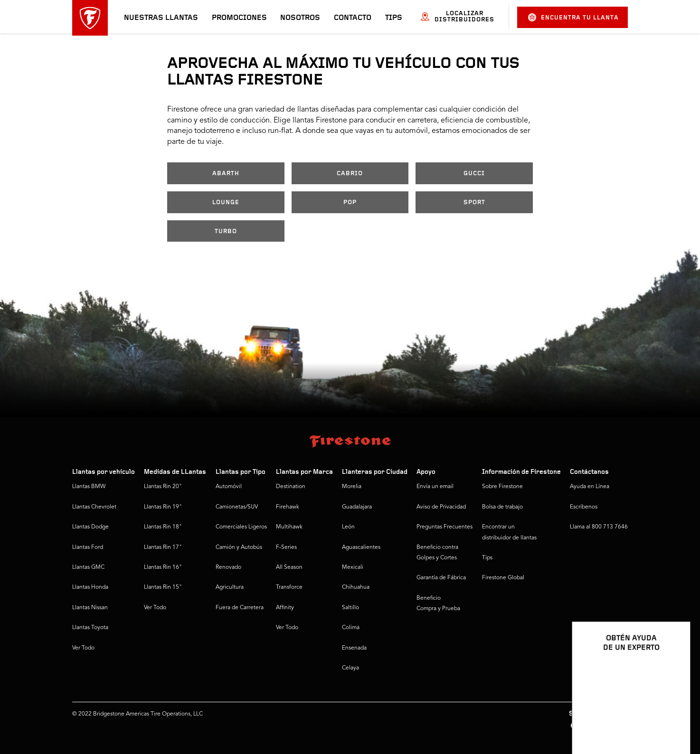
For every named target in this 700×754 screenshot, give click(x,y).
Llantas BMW (89, 487)
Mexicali (353, 567)
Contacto (353, 18)
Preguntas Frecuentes (445, 527)
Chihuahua (356, 587)
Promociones (239, 18)
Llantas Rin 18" (163, 527)
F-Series (286, 547)
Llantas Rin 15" (163, 587)
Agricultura (230, 587)
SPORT (474, 203)
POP (350, 203)
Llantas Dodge (90, 527)
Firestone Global (503, 578)
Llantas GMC (88, 567)
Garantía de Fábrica (441, 578)
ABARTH (226, 174)
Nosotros (300, 18)
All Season (289, 567)
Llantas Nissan (90, 608)
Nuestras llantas (161, 18)
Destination (291, 487)
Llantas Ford (88, 547)
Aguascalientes (361, 547)
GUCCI (474, 174)
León (348, 527)
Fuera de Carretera (240, 608)
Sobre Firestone (502, 487)
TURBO (226, 231)
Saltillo (350, 608)
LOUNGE (226, 203)
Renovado (228, 567)
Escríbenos (584, 507)
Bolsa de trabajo (502, 507)
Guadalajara (357, 507)
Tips (394, 18)
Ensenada (354, 648)
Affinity (285, 608)
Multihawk (289, 527)
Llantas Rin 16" (163, 567)
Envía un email (435, 487)
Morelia (352, 487)
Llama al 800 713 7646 (599, 527)
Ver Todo (83, 648)
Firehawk (288, 507)
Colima (351, 628)
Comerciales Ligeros (241, 527)
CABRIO (350, 174)
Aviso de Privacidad (441, 507)
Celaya (350, 668)
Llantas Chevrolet (94, 507)
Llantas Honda (90, 587)
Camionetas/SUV (237, 507)
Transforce (289, 587)
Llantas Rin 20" (163, 487)
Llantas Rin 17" (163, 547)
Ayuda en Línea (590, 487)
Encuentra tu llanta (573, 17)
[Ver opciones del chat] (672, 719)
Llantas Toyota (90, 628)
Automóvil (229, 487)
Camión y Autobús (239, 547)
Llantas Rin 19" (163, 507)
